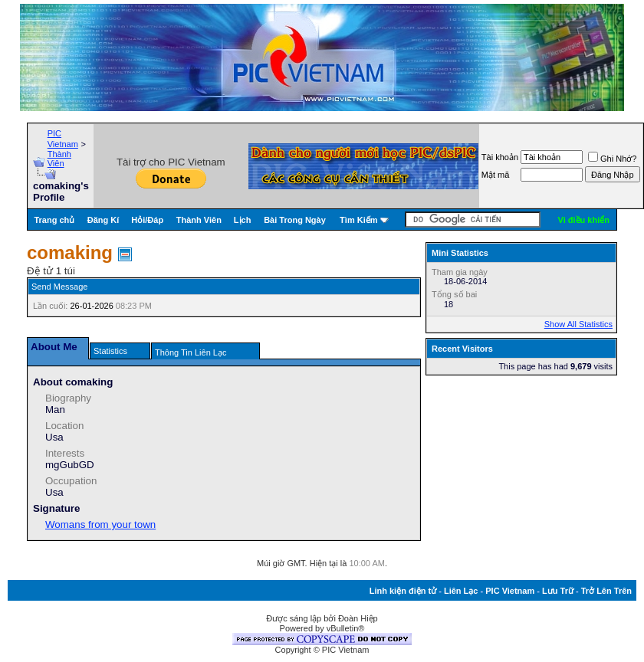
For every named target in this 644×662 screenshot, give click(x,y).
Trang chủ (54, 220)
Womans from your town (100, 524)
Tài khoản (500, 157)
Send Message (59, 287)
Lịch (243, 220)
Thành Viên (59, 159)
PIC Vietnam (510, 591)
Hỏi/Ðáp (147, 220)
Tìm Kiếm (358, 220)
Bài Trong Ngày (295, 220)
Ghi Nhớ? (612, 159)
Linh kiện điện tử (403, 591)
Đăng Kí (103, 220)
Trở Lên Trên (606, 591)
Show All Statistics (578, 324)
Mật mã (496, 175)
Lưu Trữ (558, 591)
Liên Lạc (461, 591)
